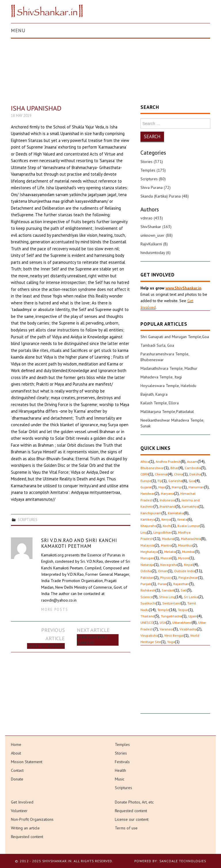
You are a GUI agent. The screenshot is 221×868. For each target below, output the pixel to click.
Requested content (27, 837)
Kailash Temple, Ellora (160, 403)
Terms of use (126, 828)
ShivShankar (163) (156, 227)
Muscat (166, 558)
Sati (184, 590)
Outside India (185, 571)
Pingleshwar (188, 578)
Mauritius (185, 545)
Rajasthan (181, 584)
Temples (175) (153, 170)
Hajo (162, 487)
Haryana (167, 493)
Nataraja (147, 565)
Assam (192, 462)
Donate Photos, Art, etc (134, 802)
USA (163, 622)
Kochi (167, 526)
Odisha (146, 571)
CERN (144, 474)
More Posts (55, 609)
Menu (18, 31)
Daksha (195, 474)
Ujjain (193, 616)
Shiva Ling (167, 597)
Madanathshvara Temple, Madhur (169, 368)
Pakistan (147, 578)
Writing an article (25, 828)
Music (120, 779)
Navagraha (169, 565)
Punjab (146, 584)
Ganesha (175, 481)
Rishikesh (148, 590)
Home (16, 744)
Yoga (171, 642)
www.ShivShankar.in (183, 288)
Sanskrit (168, 590)
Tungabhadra (171, 616)
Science (147, 597)
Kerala (182, 519)
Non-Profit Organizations (32, 819)
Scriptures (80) (153, 179)
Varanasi (166, 629)
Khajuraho (148, 526)
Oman (163, 571)
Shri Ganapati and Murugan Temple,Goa (175, 337)
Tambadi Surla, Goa (157, 345)
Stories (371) (152, 162)
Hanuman (196, 487)
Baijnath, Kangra (154, 394)
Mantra (166, 545)
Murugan (147, 558)
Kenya (166, 519)
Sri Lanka (191, 597)
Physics (166, 578)
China (179, 474)
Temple (163, 610)
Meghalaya (149, 552)
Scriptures (28, 520)
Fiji (160, 481)
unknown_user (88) (157, 235)
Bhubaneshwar (152, 468)
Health (120, 770)
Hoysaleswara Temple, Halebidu (168, 386)
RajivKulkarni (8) (154, 244)
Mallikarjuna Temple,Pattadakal (167, 412)
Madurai (168, 539)
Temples (122, 744)
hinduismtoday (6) (156, 253)
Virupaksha (149, 635)
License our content (132, 819)
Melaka (170, 552)
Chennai (161, 474)
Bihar (174, 468)
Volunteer (19, 811)
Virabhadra (188, 629)
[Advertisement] (175, 685)
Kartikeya (148, 519)
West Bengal (174, 635)
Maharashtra (191, 539)
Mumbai (188, 552)
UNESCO (147, 622)
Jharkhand (168, 506)
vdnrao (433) (152, 218)
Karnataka (176, 513)
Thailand (147, 616)
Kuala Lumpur (189, 526)
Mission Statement (27, 762)
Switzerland (172, 603)
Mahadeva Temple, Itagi (161, 377)
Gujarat (146, 487)
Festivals (122, 762)
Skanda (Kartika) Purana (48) (165, 196)
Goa (192, 481)
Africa (145, 462)
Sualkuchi (148, 603)
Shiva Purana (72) (156, 187)
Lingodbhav (163, 532)
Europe (146, 481)
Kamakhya (190, 506)
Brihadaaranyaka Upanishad (92, 640)
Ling (144, 532)
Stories (121, 753)
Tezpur (183, 610)
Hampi (177, 487)
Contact (17, 770)
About (16, 753)
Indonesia (167, 500)
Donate (17, 779)
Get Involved (22, 802)
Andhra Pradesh (168, 462)
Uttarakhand (182, 622)
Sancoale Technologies (183, 861)
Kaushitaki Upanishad (46, 646)
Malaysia (147, 545)
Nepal (189, 565)
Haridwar (147, 493)
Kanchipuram (151, 513)
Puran (162, 584)
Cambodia (193, 468)
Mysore (184, 558)
